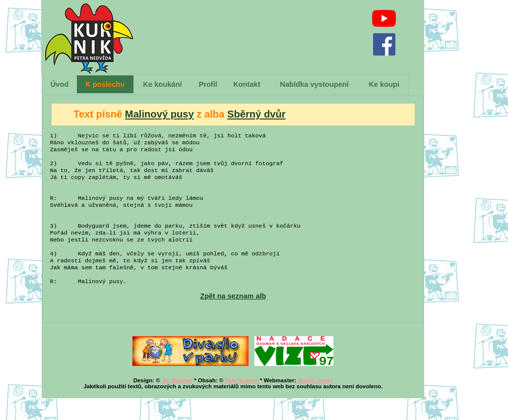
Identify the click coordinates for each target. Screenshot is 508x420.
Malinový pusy (159, 114)
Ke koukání (162, 84)
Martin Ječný (315, 402)
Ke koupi (384, 84)
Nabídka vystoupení (314, 84)
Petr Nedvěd (241, 402)
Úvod (60, 84)
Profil (208, 84)
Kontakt (247, 84)
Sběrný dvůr (256, 114)
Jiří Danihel (177, 402)
